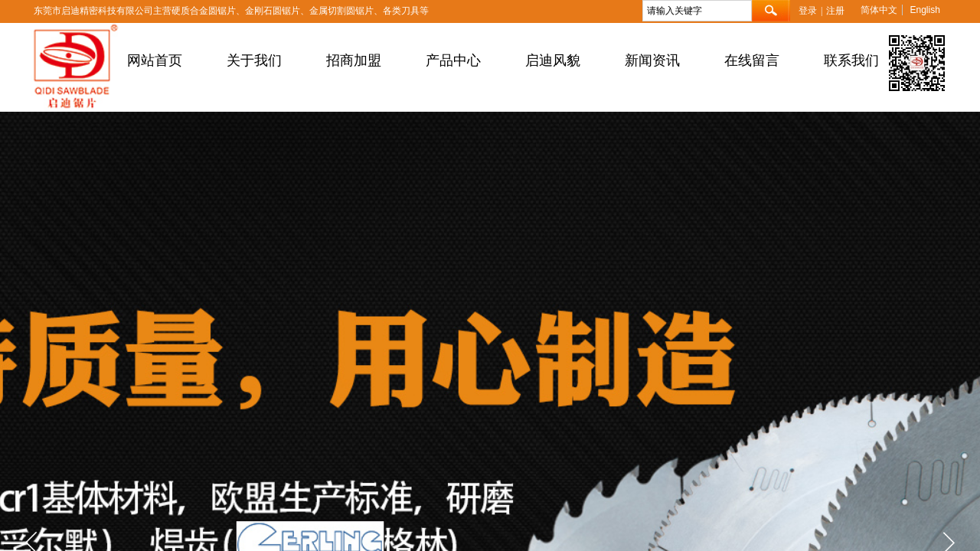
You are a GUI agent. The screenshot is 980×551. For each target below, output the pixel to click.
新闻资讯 (652, 60)
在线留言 (752, 60)
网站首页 (155, 60)
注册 (835, 11)
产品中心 (453, 60)
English (924, 10)
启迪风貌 (553, 60)
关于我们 (254, 60)
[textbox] (697, 11)
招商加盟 (354, 60)
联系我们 (851, 60)
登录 (808, 11)
